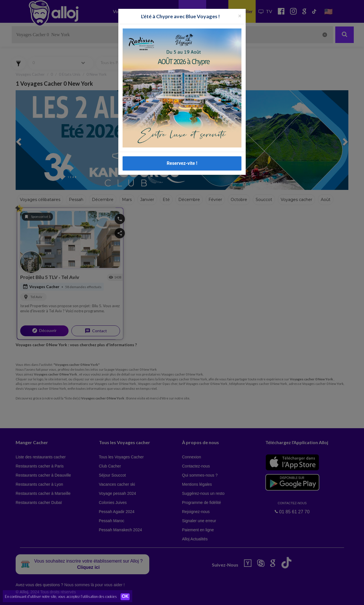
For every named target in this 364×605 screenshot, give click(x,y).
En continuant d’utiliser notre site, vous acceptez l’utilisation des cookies (61, 596)
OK (125, 597)
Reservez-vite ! (182, 163)
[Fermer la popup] (240, 16)
